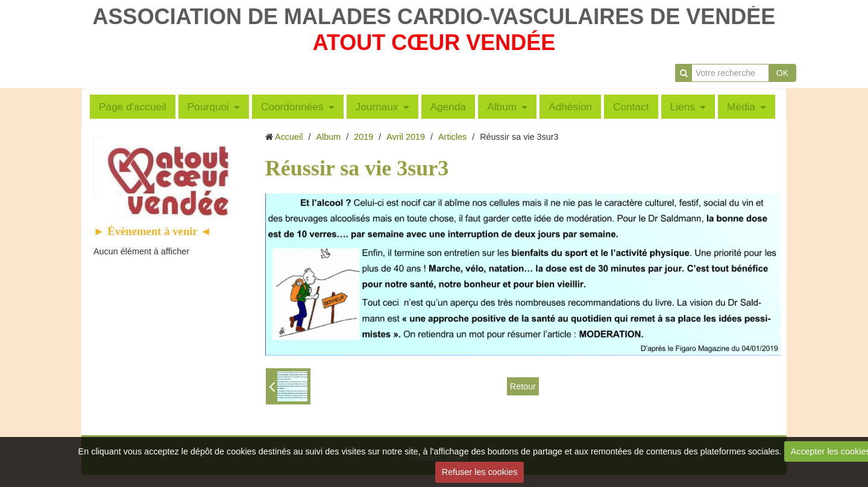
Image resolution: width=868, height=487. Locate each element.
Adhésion (570, 107)
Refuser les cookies (480, 472)
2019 (363, 137)
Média (741, 107)
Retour (523, 386)
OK (782, 73)
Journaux (377, 107)
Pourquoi (208, 107)
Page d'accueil (133, 107)
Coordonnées (292, 107)
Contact (631, 107)
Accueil (289, 137)
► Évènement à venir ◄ (153, 231)
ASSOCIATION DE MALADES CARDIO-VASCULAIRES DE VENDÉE (434, 17)
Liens (683, 107)
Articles (452, 137)
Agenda (448, 107)
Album (502, 107)
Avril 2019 (406, 137)
